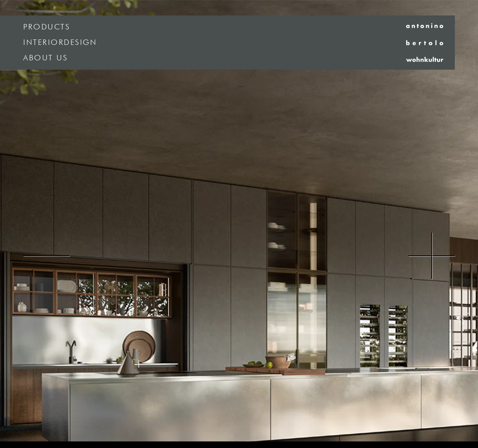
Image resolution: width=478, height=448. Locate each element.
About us (45, 58)
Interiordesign (60, 43)
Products (47, 27)
